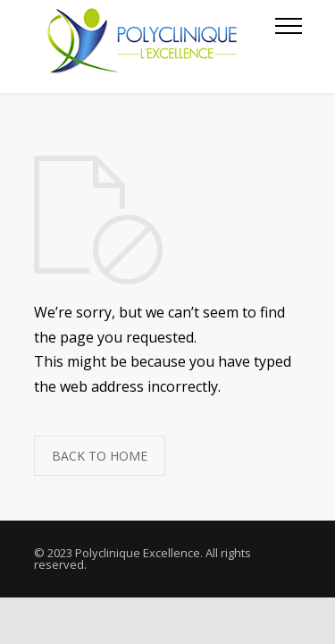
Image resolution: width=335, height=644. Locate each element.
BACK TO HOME (100, 456)
